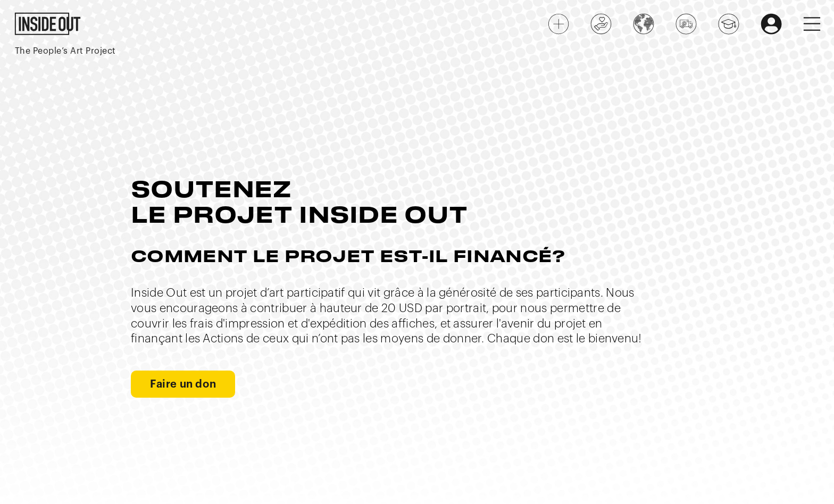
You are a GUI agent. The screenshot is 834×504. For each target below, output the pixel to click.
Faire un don (183, 384)
